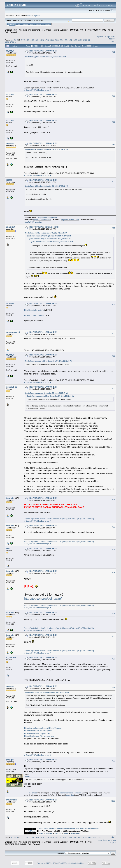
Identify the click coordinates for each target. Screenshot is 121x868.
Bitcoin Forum (11, 30)
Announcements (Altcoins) (56, 30)
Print (112, 42)
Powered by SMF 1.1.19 (46, 863)
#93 (114, 550)
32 (84, 40)
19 (51, 40)
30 (79, 40)
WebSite (49, 833)
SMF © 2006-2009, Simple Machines (70, 863)
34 (89, 40)
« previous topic (104, 36)
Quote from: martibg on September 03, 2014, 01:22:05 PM (46, 233)
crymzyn (10, 51)
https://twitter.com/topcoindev (37, 733)
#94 (114, 572)
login (29, 16)
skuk (8, 548)
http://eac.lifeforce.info (42, 220)
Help (19, 24)
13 (36, 40)
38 (13, 42)
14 (38, 40)
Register (40, 24)
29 (76, 40)
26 (69, 40)
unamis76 (11, 227)
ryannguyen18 (13, 332)
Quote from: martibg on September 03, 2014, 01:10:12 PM (50, 239)
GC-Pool (10, 95)
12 (33, 40)
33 (86, 40)
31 (81, 40)
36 (8, 42)
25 (66, 40)
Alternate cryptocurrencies (31, 30)
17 (46, 40)
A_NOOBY (11, 658)
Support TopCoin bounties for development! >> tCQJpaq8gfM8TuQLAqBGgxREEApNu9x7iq (59, 519)
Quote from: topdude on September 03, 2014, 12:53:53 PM (52, 242)
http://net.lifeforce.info (70, 220)
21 (56, 40)
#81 (114, 52)
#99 (114, 761)
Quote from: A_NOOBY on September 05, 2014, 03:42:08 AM (47, 692)
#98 (114, 688)
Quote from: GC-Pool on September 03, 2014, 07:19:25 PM (47, 150)
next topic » (112, 38)
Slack (66, 833)
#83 (114, 122)
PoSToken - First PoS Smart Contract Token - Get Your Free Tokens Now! (69, 829)
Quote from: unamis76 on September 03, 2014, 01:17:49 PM (49, 236)
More (48, 24)
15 (41, 40)
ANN (41, 833)
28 (74, 40)
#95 (114, 614)
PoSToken (31, 831)
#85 (114, 181)
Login (32, 24)
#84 (114, 145)
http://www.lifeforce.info (48, 218)
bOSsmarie (11, 800)
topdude (10, 498)
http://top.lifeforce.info (34, 310)
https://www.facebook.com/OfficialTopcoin (43, 728)
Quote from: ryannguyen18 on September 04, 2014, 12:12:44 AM (49, 361)
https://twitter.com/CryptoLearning (39, 736)
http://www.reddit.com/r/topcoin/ (38, 731)
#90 (114, 388)
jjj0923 (9, 180)
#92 (114, 527)
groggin (10, 760)
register (37, 16)
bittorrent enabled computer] (71, 793)
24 (64, 40)
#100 (113, 801)
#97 (114, 659)
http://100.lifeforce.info (33, 222)
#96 (114, 636)
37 (11, 42)
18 (48, 40)
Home (12, 24)
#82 (114, 96)
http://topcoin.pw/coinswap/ (43, 599)
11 (31, 40)
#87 (114, 305)
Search (26, 24)
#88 (114, 333)
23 (61, 40)
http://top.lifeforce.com (34, 315)
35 (6, 42)
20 (53, 40)
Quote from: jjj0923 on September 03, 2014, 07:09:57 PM (46, 57)
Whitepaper (76, 833)
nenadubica (12, 387)
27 (71, 40)
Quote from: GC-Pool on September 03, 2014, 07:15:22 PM (47, 186)
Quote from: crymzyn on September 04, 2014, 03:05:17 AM (47, 393)
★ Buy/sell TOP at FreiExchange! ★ (38, 90)
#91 (114, 499)
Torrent (40, 20)
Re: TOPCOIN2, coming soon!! (44, 227)
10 (28, 40)
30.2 (35, 20)
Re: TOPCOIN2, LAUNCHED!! (43, 51)
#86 (114, 228)
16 (43, 40)
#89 (114, 356)
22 (58, 40)
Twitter (58, 833)
